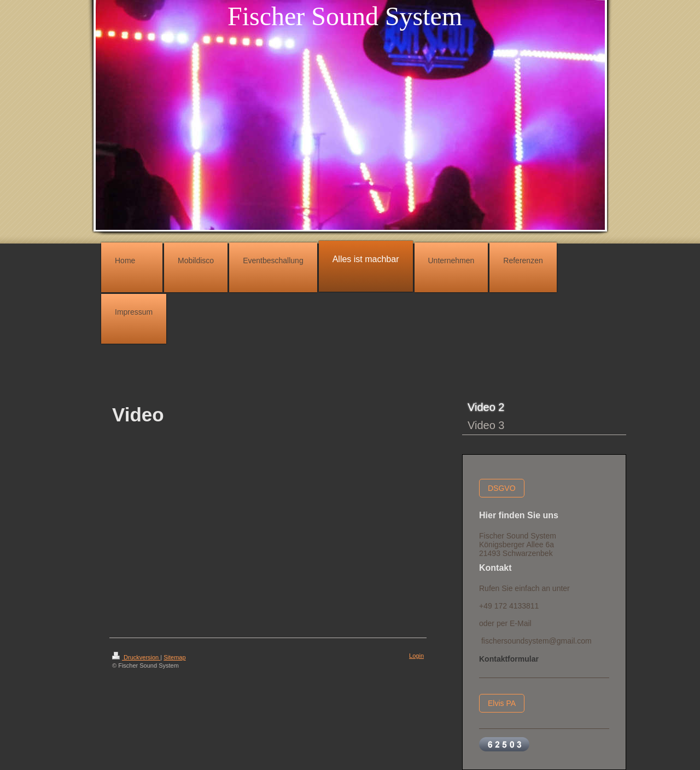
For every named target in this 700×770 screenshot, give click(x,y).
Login (416, 656)
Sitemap (174, 657)
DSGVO (502, 488)
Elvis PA (502, 703)
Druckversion (136, 657)
